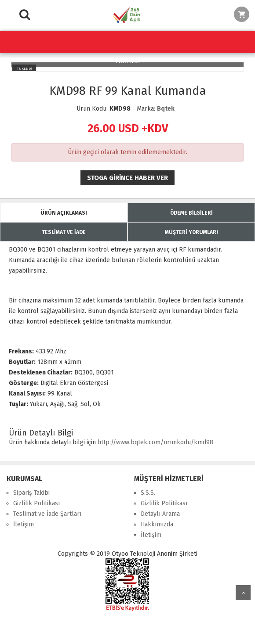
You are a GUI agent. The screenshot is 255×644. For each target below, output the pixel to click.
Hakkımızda (157, 524)
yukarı (243, 593)
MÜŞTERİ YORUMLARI (191, 232)
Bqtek (166, 109)
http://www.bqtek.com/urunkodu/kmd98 (155, 442)
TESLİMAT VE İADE (64, 232)
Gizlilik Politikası (36, 503)
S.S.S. (148, 493)
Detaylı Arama (160, 514)
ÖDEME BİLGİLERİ (191, 213)
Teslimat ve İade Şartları (47, 514)
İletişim (24, 524)
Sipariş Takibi (31, 493)
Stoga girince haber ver (127, 178)
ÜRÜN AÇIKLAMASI (64, 213)
